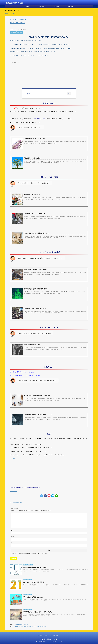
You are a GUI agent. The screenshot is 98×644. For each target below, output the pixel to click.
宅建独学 (28, 7)
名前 (12, 530)
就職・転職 (70, 7)
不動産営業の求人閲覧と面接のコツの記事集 (35, 567)
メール (13, 537)
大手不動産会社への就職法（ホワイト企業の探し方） (38, 612)
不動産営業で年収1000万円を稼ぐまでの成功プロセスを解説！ (31, 626)
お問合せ (47, 636)
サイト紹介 (41, 636)
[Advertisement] (49, 75)
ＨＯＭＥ (13, 459)
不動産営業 (42, 7)
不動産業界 (14, 503)
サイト (13, 543)
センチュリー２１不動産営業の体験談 (33, 582)
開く (69, 93)
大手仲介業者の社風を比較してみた (33, 597)
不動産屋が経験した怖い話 (21, 624)
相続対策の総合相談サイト (12, 13)
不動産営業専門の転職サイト (18, 23)
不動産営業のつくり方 (14, 3)
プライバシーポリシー (55, 636)
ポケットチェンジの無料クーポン (19, 19)
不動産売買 (56, 7)
